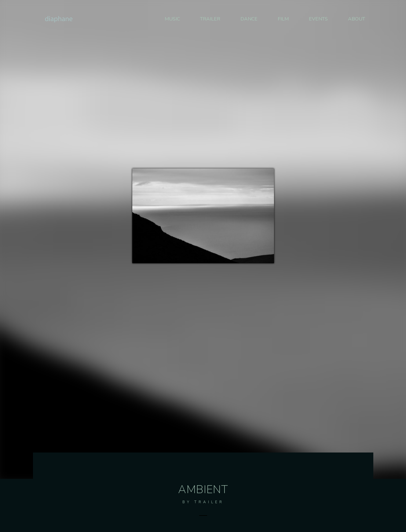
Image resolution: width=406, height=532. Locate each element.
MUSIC (172, 19)
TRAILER (210, 19)
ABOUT (357, 19)
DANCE (249, 19)
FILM (283, 19)
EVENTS (318, 19)
